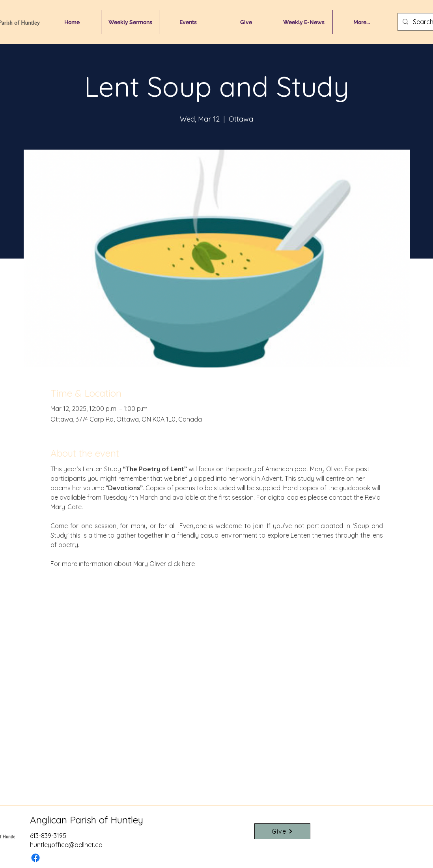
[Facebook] (35, 858)
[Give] (282, 831)
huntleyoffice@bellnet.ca (66, 845)
